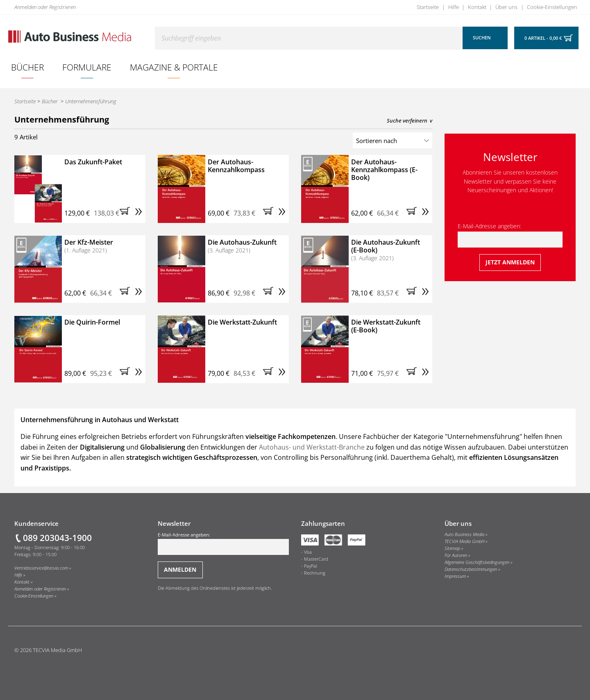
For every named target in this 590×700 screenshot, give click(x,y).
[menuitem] (28, 67)
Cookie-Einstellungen (552, 7)
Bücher (27, 67)
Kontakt (477, 7)
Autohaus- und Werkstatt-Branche (312, 447)
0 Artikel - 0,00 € (543, 38)
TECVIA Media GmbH (464, 541)
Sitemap (452, 548)
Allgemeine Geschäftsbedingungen (477, 562)
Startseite (428, 7)
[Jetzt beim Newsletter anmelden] (510, 262)
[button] (126, 213)
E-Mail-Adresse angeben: (510, 235)
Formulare (87, 67)
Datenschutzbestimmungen (471, 569)
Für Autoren (456, 555)
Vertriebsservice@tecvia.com (41, 568)
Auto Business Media (464, 534)
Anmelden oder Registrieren (45, 7)
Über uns (506, 7)
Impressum (455, 576)
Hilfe (454, 7)
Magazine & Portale (174, 67)
